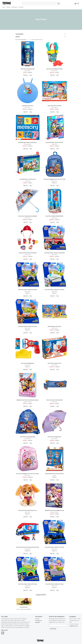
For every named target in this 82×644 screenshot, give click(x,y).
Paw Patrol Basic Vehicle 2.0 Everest (54, 290)
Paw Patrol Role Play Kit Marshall (28, 253)
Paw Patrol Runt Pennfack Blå (54, 400)
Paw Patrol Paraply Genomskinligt (28, 216)
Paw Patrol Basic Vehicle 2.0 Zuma (28, 326)
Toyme (4, 7)
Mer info (26, 75)
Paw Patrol (21, 7)
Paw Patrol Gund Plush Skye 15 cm (28, 510)
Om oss (37, 619)
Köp (31, 75)
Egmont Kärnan (28, 402)
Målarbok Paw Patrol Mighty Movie (54, 510)
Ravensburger (28, 144)
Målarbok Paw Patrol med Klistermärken (28, 400)
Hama (54, 475)
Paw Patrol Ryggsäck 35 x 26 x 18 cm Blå (54, 179)
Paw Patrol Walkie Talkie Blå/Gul (54, 216)
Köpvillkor (38, 622)
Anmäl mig (53, 629)
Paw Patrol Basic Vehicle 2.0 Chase (54, 547)
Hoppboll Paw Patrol (28, 106)
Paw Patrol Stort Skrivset (54, 106)
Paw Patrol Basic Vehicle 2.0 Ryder (28, 290)
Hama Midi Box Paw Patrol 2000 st (54, 474)
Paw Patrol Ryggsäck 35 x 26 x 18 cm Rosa (28, 474)
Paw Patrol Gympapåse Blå (28, 437)
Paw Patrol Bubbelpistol (28, 363)
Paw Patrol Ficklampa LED (28, 69)
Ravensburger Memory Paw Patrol (28, 142)
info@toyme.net (74, 626)
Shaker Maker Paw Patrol (54, 326)
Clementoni (54, 144)
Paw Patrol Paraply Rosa (54, 437)
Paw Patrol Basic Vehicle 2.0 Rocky (28, 584)
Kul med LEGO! (24, 607)
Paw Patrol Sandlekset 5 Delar (54, 69)
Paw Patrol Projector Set (54, 363)
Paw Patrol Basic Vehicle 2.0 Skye (54, 584)
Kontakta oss (39, 621)
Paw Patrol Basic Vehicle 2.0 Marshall (54, 253)
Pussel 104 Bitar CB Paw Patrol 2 (54, 142)
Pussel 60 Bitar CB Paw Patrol (28, 179)
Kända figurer (15, 7)
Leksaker (8, 7)
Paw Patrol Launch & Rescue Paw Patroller (28, 547)
